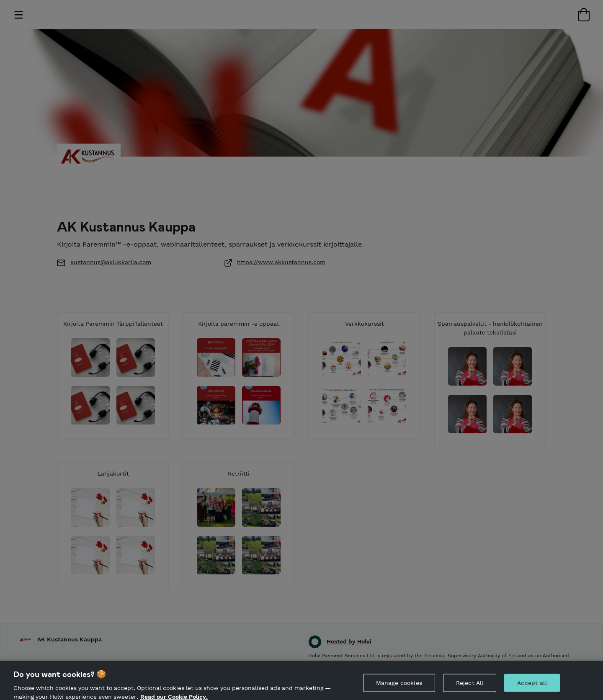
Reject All (470, 686)
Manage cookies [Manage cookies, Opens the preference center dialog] (399, 686)
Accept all (532, 686)
